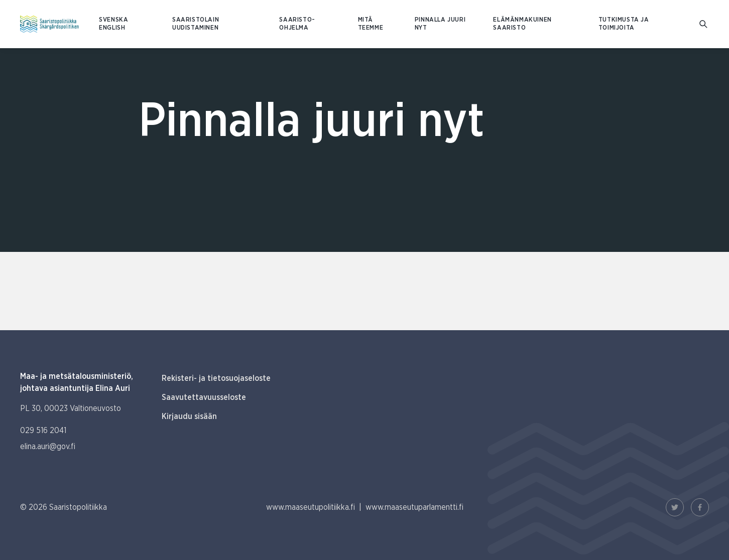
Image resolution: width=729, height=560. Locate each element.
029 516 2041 (43, 431)
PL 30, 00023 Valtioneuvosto (71, 408)
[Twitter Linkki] (675, 507)
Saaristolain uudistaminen (196, 24)
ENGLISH (112, 28)
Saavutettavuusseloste (204, 397)
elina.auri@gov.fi (48, 447)
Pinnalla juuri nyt (440, 24)
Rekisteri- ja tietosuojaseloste (216, 378)
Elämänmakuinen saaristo (522, 24)
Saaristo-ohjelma (297, 24)
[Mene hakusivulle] (704, 24)
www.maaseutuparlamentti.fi (414, 507)
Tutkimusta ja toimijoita (624, 24)
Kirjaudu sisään (189, 416)
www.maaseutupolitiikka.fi (311, 507)
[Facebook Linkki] (700, 507)
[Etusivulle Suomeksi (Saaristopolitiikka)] (49, 24)
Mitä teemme (371, 24)
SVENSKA (113, 20)
